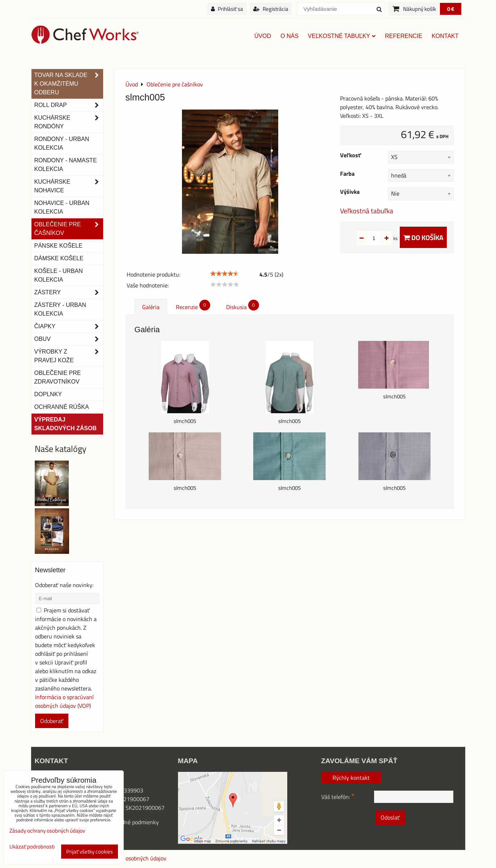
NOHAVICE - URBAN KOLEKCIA (62, 207)
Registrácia (271, 9)
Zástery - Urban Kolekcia (60, 309)
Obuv (69, 339)
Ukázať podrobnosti (32, 847)
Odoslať (390, 817)
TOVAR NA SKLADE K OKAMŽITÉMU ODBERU (69, 84)
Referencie (404, 36)
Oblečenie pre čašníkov (69, 229)
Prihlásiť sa (227, 9)
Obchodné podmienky (132, 822)
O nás (289, 36)
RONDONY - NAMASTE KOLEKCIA (66, 165)
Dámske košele (59, 258)
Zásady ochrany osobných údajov (126, 858)
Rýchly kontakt (351, 778)
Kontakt (445, 36)
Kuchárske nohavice (69, 186)
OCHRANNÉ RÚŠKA (62, 407)
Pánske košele (58, 246)
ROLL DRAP (69, 105)
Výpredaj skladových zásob (65, 424)
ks (384, 238)
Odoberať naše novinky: (64, 585)
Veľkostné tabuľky (342, 36)
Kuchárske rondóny (69, 122)
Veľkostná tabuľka (367, 211)
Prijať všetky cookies (90, 852)
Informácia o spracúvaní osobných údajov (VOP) (64, 701)
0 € (451, 9)
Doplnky (48, 394)
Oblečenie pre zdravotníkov (58, 377)
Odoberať (52, 721)
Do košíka (423, 237)
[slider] (225, 274)
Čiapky (69, 326)
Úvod (263, 36)
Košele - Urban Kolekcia (59, 275)
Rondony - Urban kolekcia (62, 143)
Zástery (69, 292)
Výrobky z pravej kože (69, 356)
